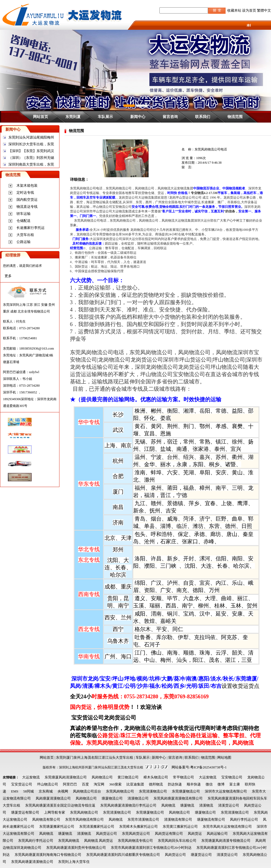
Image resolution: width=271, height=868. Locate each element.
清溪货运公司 (229, 805)
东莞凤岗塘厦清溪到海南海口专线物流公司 (48, 855)
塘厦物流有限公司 (211, 819)
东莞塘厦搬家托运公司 (57, 826)
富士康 (235, 784)
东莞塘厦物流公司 (186, 791)
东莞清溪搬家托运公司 (97, 826)
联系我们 (203, 117)
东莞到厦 (73, 117)
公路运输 (24, 242)
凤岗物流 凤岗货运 (98, 841)
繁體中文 (264, 10)
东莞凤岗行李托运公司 (36, 841)
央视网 (63, 791)
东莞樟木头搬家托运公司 (138, 826)
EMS (15, 791)
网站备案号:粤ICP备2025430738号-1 (199, 767)
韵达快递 (175, 784)
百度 (85, 784)
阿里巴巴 (70, 784)
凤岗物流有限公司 (46, 819)
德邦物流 (156, 784)
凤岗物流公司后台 (87, 791)
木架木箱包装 (27, 185)
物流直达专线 (27, 207)
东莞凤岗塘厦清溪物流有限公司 (178, 798)
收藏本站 (234, 10)
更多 (8, 276)
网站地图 (224, 757)
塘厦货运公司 (201, 855)
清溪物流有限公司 (178, 819)
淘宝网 (99, 784)
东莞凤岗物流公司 (120, 791)
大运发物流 (31, 777)
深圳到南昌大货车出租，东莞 (31, 164)
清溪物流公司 (138, 798)
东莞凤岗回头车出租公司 (177, 841)
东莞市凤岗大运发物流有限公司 (227, 826)
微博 (221, 784)
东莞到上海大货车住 (74, 862)
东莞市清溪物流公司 (143, 819)
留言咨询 (170, 117)
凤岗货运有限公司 (169, 834)
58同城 (29, 791)
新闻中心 (138, 117)
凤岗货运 (195, 834)
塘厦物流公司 (112, 798)
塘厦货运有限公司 (25, 812)
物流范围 (235, 117)
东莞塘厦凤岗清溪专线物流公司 (226, 841)
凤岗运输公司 (217, 834)
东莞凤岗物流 (69, 841)
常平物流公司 (183, 777)
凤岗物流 (168, 805)
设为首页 (249, 10)
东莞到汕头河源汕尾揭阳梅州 (31, 137)
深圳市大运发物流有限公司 (226, 791)
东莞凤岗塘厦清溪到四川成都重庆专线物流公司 (123, 855)
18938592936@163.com (37, 348)
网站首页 (41, 117)
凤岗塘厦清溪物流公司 (53, 798)
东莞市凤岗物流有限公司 (84, 819)
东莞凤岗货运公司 (136, 834)
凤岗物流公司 (102, 777)
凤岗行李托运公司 (244, 819)
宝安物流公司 (232, 777)
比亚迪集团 (135, 784)
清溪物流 (206, 805)
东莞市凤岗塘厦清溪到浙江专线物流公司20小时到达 (151, 848)
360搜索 (115, 784)
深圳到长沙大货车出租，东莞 (31, 144)
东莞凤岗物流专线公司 (135, 841)
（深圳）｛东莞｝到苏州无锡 (31, 158)
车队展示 (105, 117)
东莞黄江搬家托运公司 (180, 826)
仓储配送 (24, 221)
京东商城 (46, 791)
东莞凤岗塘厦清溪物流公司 (32, 862)
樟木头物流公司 (156, 777)
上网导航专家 (55, 812)
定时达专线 (25, 193)
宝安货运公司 (22, 784)
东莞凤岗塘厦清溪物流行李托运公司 (128, 805)
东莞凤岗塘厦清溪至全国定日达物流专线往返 (60, 805)
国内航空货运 (27, 200)
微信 (209, 784)
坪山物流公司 (48, 784)
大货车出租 (25, 235)
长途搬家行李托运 (31, 228)
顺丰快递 (194, 784)
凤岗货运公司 (106, 834)
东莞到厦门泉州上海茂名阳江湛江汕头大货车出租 (95, 757)
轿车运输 (24, 214)
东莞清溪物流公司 (153, 791)
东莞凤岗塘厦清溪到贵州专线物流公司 (76, 848)
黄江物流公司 (128, 777)
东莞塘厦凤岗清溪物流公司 (66, 777)
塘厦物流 (187, 805)
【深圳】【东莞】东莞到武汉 (31, 151)
